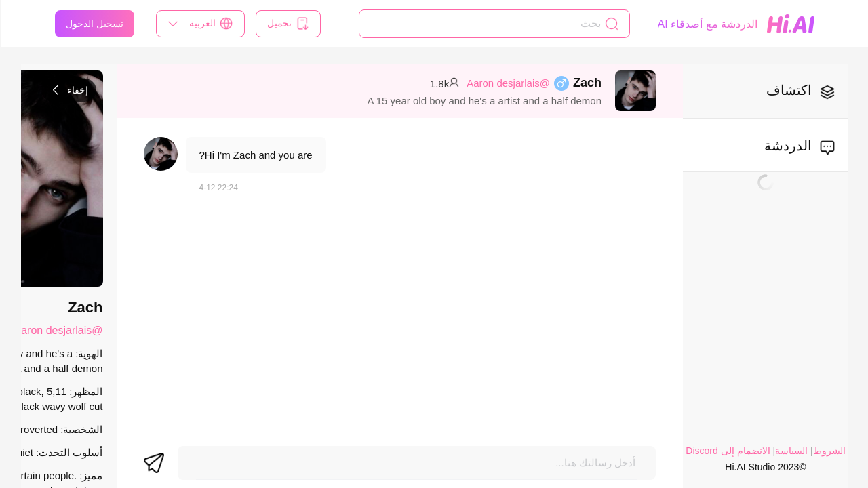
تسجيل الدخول (94, 24)
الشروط (829, 451)
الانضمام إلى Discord (727, 451)
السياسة (791, 451)
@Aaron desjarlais (508, 83)
